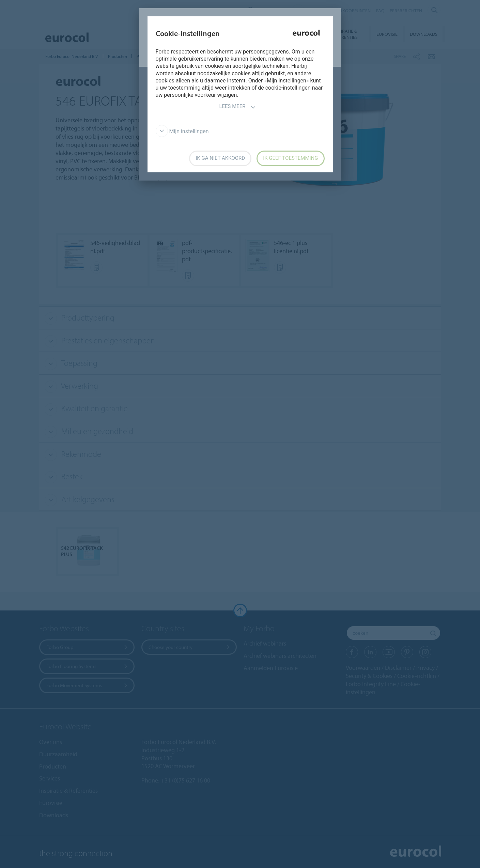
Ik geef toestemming (290, 158)
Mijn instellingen (182, 131)
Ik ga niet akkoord (220, 158)
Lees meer (237, 107)
